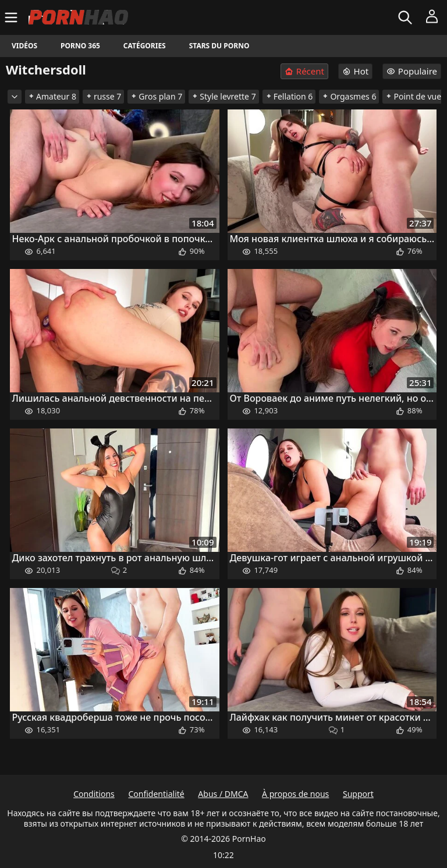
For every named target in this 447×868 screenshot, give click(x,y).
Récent (304, 71)
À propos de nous (295, 794)
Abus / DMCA (223, 794)
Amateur (52, 96)
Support (358, 794)
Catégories (145, 46)
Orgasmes (349, 96)
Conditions (94, 794)
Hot (356, 71)
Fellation (289, 96)
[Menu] (13, 17)
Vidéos (24, 46)
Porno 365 (80, 46)
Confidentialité (156, 794)
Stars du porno (219, 46)
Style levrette (223, 96)
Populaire (412, 71)
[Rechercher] (407, 17)
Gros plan (156, 96)
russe (103, 96)
